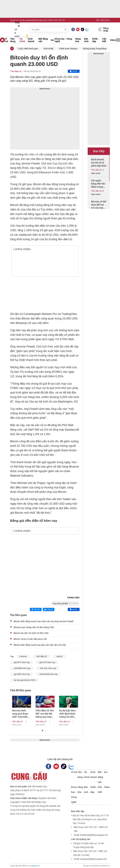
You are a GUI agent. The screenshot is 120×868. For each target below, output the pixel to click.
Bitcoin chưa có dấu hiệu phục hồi (30, 639)
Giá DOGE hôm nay (48, 674)
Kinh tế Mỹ (49, 49)
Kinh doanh (31, 40)
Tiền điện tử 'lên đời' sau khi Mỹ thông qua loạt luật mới (64, 714)
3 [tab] (45, 731)
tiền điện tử (31, 154)
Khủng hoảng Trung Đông (95, 49)
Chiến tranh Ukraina (68, 49)
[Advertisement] (45, 118)
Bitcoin (52, 168)
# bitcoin (23, 656)
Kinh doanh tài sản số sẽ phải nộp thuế (99, 163)
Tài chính (22, 40)
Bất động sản (43, 40)
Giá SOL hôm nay (48, 668)
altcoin (59, 656)
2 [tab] (42, 731)
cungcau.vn (35, 866)
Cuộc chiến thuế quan (28, 49)
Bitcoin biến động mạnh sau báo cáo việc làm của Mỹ (40, 645)
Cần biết (104, 40)
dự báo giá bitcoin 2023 (24, 680)
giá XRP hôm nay (22, 674)
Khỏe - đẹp (96, 40)
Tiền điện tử (16, 71)
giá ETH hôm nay (47, 662)
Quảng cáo (14, 20)
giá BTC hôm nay (21, 662)
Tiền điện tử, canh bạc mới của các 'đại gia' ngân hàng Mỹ (17, 714)
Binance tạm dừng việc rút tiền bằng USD (34, 627)
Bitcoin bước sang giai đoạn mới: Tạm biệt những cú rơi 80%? (39, 714)
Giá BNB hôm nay (22, 668)
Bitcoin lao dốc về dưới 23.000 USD (31, 633)
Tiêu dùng (13, 40)
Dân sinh (86, 40)
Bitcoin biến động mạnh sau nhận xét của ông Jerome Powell (43, 621)
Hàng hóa (78, 40)
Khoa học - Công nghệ (63, 40)
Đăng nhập (104, 29)
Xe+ (53, 40)
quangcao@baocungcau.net (36, 20)
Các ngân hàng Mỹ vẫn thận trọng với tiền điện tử (98, 184)
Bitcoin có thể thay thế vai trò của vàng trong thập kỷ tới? (99, 205)
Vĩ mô (6, 40)
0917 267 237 (60, 20)
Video (113, 40)
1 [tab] (39, 731)
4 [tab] (48, 731)
